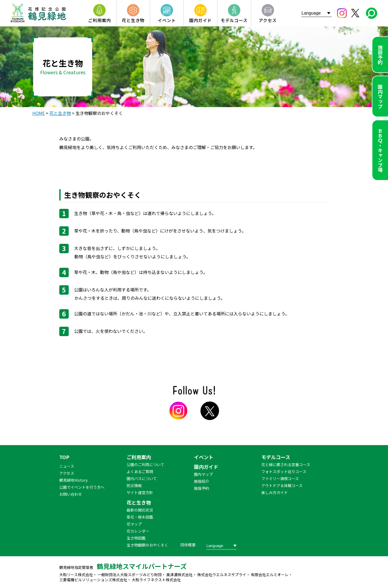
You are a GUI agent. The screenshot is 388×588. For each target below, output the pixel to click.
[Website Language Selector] (317, 13)
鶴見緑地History (73, 480)
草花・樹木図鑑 (140, 517)
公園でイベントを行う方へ (82, 487)
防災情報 (134, 485)
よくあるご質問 (140, 471)
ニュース (67, 466)
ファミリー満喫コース (280, 478)
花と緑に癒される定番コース (286, 464)
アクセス (67, 473)
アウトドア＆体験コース (282, 485)
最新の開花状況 (140, 510)
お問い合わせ (71, 494)
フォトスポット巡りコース (284, 471)
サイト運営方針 (140, 492)
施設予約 (380, 55)
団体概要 (188, 545)
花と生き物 (139, 502)
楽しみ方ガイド (275, 492)
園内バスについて (142, 478)
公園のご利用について (145, 464)
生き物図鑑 (136, 538)
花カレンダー (138, 531)
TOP (64, 457)
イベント (204, 457)
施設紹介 (202, 481)
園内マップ (380, 96)
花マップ (134, 524)
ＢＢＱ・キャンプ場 (380, 150)
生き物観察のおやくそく (147, 545)
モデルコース (276, 457)
